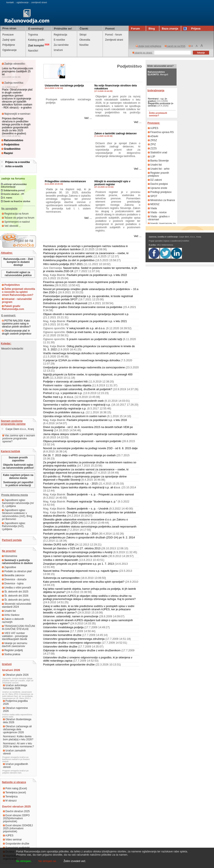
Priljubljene (9, 45)
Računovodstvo (12, 140)
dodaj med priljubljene (149, 46)
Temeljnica (10, 797)
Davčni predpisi (158, 184)
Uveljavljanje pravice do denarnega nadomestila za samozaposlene (84, 367)
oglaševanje (23, 2)
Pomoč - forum (114, 35)
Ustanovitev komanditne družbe (62, 635)
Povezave (8, 35)
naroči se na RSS (175, 46)
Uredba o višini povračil (16, 588)
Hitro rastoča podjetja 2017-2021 (63, 264)
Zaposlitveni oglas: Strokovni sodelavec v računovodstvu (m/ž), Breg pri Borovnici (17, 515)
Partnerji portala (12, 540)
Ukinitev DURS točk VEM (58, 544)
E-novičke (59, 40)
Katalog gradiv (36, 40)
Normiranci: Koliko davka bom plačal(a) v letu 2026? (18, 738)
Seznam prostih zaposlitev (18, 459)
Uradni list (9, 611)
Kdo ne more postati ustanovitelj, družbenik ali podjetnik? (78, 389)
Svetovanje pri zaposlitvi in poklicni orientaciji (18, 484)
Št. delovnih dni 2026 (15, 596)
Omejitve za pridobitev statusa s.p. (64, 412)
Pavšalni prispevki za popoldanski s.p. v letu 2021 (97, 321)
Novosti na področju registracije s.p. (65, 408)
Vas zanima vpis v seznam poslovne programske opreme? (19, 438)
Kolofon (186, 241)
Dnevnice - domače (14, 579)
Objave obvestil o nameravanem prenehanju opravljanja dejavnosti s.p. (86, 314)
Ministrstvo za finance (161, 200)
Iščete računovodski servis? (160, 66)
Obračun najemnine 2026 (15, 710)
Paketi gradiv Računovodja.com (13, 308)
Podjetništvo (10, 145)
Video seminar (12, 840)
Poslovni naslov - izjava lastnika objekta (67, 385)
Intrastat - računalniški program (17, 301)
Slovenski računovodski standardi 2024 (17, 605)
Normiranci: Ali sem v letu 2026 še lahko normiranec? (19, 745)
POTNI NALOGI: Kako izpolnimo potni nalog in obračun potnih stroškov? (16, 324)
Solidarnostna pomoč (14, 190)
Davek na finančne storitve (17, 201)
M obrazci (10, 801)
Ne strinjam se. (48, 861)
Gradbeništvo (11, 149)
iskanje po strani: (143, 53)
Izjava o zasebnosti (172, 241)
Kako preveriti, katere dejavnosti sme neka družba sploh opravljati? (84, 582)
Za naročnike (61, 45)
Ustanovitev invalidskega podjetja (63, 627)
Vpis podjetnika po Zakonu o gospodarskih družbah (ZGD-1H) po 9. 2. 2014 (89, 537)
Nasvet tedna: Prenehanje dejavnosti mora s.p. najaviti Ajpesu (81, 571)
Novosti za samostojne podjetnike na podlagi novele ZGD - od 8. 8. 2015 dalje (90, 448)
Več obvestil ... (11, 226)
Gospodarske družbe (16, 844)
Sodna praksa (11, 654)
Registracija (60, 35)
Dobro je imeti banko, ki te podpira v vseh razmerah (98, 332)
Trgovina (33, 35)
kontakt (10, 2)
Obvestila (85, 40)
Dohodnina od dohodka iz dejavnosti (65, 303)
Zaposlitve (9, 567)
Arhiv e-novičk (14, 166)
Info (158, 245)
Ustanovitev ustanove (56, 631)
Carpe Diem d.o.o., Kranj (18, 429)
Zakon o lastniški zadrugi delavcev (115, 133)
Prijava (193, 29)
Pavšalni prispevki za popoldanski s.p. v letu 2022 (97, 275)
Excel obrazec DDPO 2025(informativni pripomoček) (16, 818)
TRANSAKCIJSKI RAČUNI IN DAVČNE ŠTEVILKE (18, 628)
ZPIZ (152, 144)
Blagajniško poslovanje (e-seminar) (161, 105)
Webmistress (168, 245)
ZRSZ (152, 140)
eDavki (153, 136)
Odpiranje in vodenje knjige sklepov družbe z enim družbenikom (82, 650)
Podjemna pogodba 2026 (15, 702)
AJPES (8, 835)
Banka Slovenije (158, 161)
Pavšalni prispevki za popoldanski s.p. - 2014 (70, 534)
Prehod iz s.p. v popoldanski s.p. (63, 393)
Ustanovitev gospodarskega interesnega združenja (74, 639)
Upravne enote (158, 188)
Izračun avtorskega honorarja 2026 (15, 687)
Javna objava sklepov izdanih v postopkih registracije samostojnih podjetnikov (90, 434)
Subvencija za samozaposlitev (61, 578)
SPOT (153, 196)
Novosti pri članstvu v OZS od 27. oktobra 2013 (72, 548)
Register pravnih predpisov (158, 174)
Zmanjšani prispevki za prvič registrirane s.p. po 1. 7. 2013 (78, 564)
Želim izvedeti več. (75, 861)
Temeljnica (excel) (14, 792)
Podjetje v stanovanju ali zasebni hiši (65, 381)
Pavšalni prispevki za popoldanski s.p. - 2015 (70, 484)
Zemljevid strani (114, 40)
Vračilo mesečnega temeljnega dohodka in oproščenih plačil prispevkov (86, 353)
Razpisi (7, 153)
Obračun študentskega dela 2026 (17, 721)
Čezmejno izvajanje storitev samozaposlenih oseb (73, 401)
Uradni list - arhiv (159, 169)
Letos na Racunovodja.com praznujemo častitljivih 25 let (17, 71)
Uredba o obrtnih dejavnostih (61, 560)
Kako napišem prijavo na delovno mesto (18, 477)
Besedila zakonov (13, 575)
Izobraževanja (156, 90)
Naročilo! (33, 51)
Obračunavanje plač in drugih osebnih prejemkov (17, 332)
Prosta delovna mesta (15, 495)
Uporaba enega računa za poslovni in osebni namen (75, 416)
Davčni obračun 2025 (16, 811)
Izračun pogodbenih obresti (16, 766)
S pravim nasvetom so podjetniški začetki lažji (94, 339)
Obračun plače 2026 (16, 675)
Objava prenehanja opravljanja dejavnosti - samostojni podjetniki (82, 441)
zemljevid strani (39, 2)
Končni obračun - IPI (14, 194)
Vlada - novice (157, 212)
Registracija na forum (15, 214)
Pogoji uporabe (155, 241)
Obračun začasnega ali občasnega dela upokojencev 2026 (17, 729)
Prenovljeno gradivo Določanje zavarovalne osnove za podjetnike (83, 307)
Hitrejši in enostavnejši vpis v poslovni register (112, 183)
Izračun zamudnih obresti (14, 752)
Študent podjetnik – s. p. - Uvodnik (88, 509)
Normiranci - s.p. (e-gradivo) (158, 100)
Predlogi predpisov (160, 192)
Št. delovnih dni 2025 (15, 592)
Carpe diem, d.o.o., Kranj (190, 237)
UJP (152, 157)
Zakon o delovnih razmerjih (13, 621)
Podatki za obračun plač (17, 571)
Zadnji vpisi (9, 40)
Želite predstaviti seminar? (158, 114)
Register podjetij (12, 650)
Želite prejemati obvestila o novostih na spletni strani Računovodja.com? (19, 292)
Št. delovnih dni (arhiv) (16, 600)
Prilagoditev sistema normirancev (65, 181)
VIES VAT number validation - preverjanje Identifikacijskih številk (15, 636)
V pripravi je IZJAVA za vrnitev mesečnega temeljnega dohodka (81, 360)
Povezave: (154, 123)
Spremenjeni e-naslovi (16, 222)
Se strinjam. (24, 861)
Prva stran (9, 28)
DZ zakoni (155, 180)
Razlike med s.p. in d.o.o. (58, 397)
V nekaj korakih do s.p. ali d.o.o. (86, 328)
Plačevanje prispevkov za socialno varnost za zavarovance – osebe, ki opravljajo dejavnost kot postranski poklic (86, 255)
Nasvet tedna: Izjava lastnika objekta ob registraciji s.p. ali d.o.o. (82, 487)
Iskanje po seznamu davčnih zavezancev (15, 645)
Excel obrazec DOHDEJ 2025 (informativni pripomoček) (18, 828)
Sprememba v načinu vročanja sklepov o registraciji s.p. (77, 405)
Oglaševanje (10, 50)
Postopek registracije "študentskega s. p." (92, 501)
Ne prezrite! (9, 551)
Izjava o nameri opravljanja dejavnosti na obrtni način (75, 556)
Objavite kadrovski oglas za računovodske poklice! (18, 466)
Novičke (84, 45)
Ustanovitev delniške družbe (60, 647)
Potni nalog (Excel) (15, 788)
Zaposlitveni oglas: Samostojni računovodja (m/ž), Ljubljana (18, 503)
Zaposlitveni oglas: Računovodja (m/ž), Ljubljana (14, 526)
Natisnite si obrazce (14, 782)
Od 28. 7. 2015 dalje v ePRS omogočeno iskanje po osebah (79, 455)
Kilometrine (10, 556)
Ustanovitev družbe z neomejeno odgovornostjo (72, 643)
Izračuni (58, 50)
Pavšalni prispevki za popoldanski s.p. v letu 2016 (97, 420)
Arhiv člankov (11, 615)
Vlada (152, 208)
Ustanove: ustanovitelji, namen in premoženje (71, 616)
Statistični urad (158, 153)
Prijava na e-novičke (17, 162)
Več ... (88, 118)
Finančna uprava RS (161, 132)
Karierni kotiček (10, 451)
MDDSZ (154, 204)
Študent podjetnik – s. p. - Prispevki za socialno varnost (100, 494)
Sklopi (83, 35)
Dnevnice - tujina (13, 584)
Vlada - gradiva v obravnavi (159, 218)
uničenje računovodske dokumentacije (14, 185)
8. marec (8, 198)
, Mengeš (158, 73)
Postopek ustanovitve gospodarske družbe (69, 664)
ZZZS (152, 148)
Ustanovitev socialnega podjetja (64, 86)
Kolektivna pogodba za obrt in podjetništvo (69, 260)
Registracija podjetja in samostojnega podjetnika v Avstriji (78, 552)
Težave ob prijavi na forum (18, 218)
